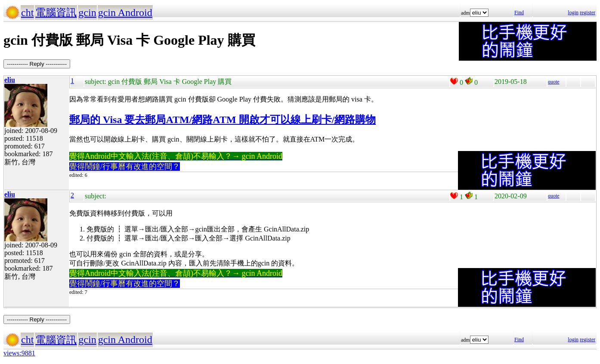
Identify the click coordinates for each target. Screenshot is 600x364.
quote (554, 82)
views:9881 (19, 353)
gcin (87, 12)
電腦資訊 (56, 12)
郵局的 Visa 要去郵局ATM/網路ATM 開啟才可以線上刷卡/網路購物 (223, 120)
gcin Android (125, 12)
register (588, 12)
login (573, 12)
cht (27, 12)
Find (519, 12)
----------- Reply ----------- (37, 64)
